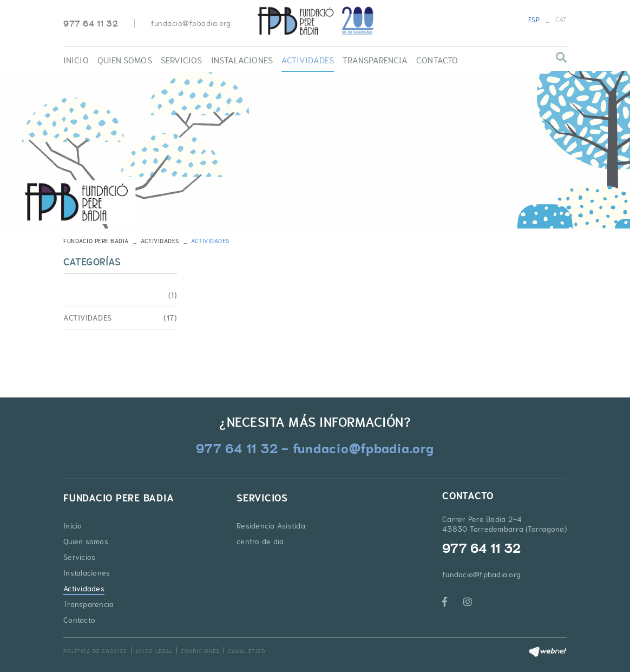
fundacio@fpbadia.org (191, 23)
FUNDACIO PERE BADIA (96, 241)
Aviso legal (154, 651)
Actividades (160, 241)
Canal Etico (247, 651)
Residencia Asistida (271, 526)
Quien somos (86, 541)
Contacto (79, 620)
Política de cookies (95, 651)
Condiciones (200, 651)
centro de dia (260, 541)
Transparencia (88, 604)
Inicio (73, 526)
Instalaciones (87, 573)
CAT (561, 20)
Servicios (79, 557)
